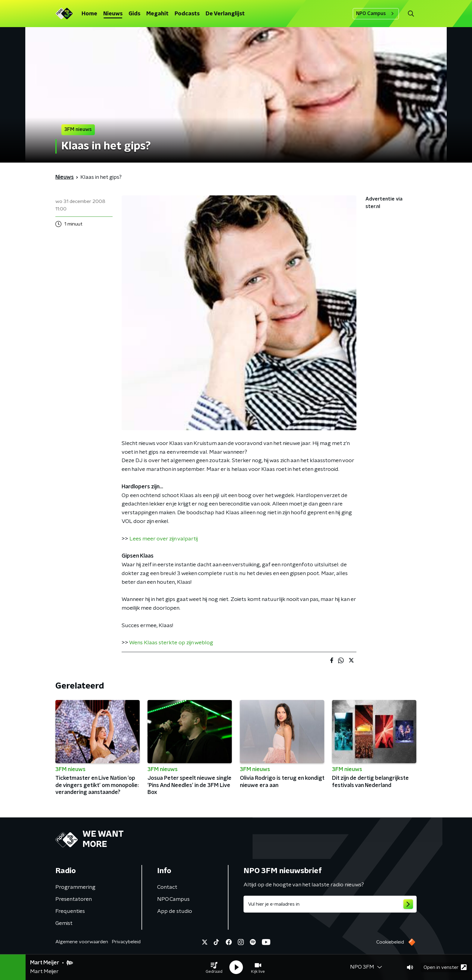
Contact (167, 887)
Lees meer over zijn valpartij (164, 539)
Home (89, 14)
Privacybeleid (126, 942)
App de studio (175, 911)
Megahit (157, 14)
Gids (134, 14)
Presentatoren (74, 899)
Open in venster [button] (445, 967)
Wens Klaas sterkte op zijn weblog (171, 643)
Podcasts (187, 14)
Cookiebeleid (390, 942)
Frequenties (70, 911)
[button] (214, 967)
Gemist (64, 923)
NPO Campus (376, 14)
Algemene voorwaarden (82, 942)
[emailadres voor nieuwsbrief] (330, 904)
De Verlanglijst (225, 14)
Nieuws (113, 14)
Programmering (75, 887)
